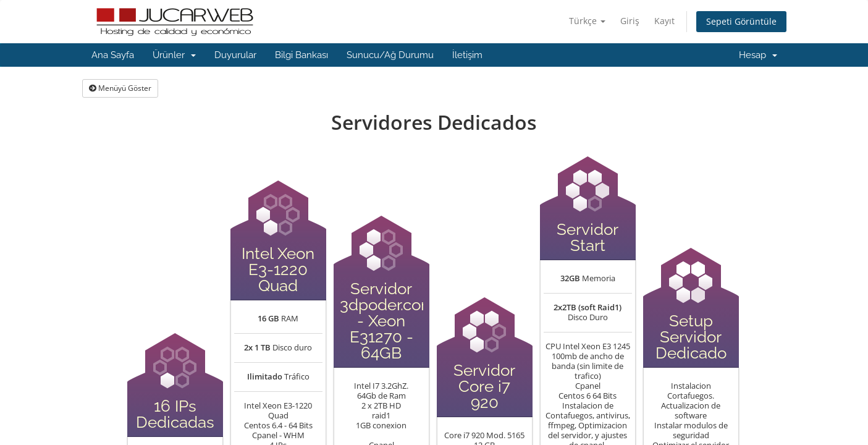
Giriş (630, 21)
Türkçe (587, 21)
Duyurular (235, 55)
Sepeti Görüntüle (741, 21)
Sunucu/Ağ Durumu (390, 55)
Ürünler (174, 55)
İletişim (467, 55)
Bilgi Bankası (301, 55)
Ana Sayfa (113, 55)
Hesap (758, 55)
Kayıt (664, 21)
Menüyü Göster (120, 88)
